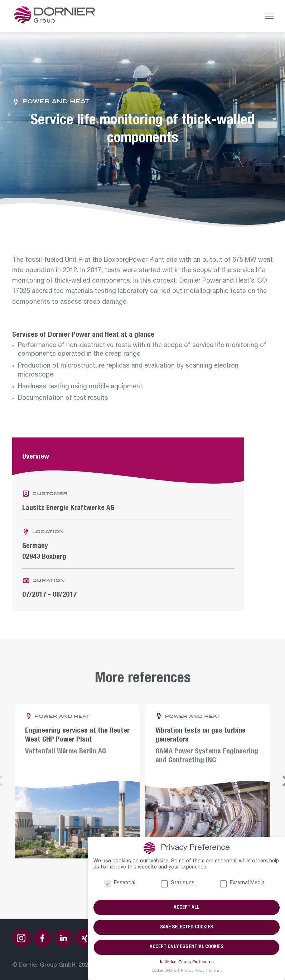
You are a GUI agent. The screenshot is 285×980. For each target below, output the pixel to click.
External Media (242, 883)
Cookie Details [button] (165, 971)
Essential (120, 883)
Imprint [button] (215, 971)
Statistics (178, 883)
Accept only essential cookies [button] (187, 947)
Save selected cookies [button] (187, 927)
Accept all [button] (187, 907)
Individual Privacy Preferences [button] (187, 962)
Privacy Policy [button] (193, 971)
